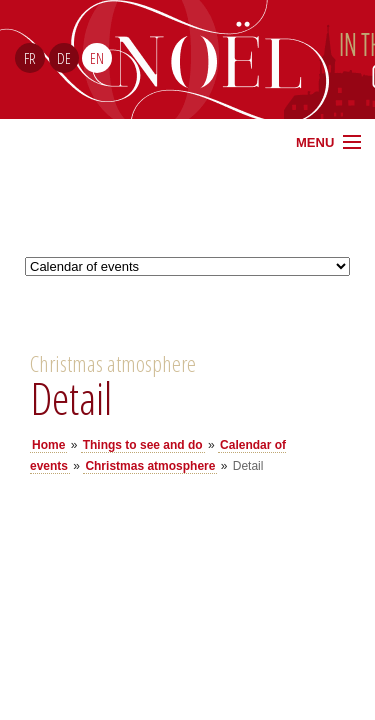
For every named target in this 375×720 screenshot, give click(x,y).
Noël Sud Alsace (265, 59)
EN (97, 58)
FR (30, 58)
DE (64, 58)
